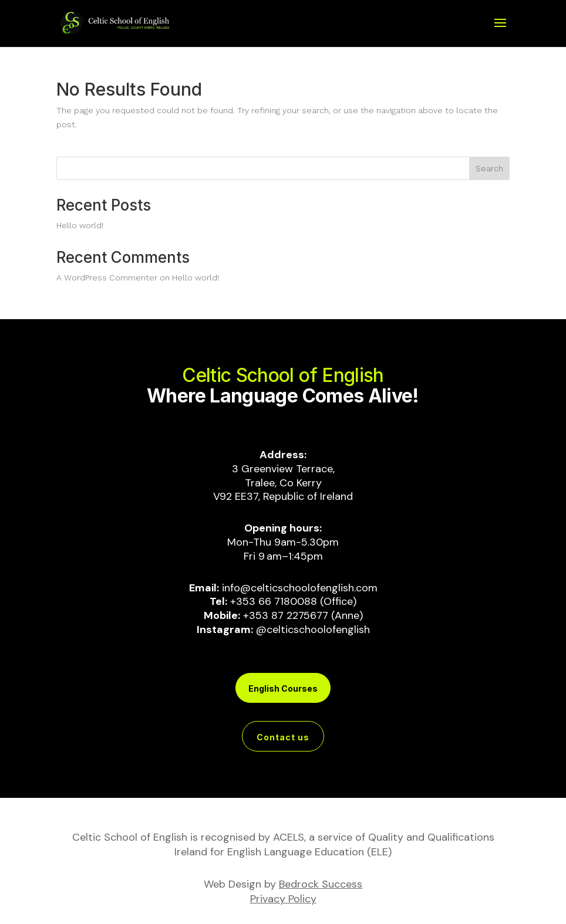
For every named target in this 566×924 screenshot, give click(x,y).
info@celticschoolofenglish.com (300, 588)
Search (489, 168)
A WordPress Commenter (107, 277)
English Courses (283, 688)
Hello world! (80, 225)
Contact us (283, 737)
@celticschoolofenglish (313, 629)
